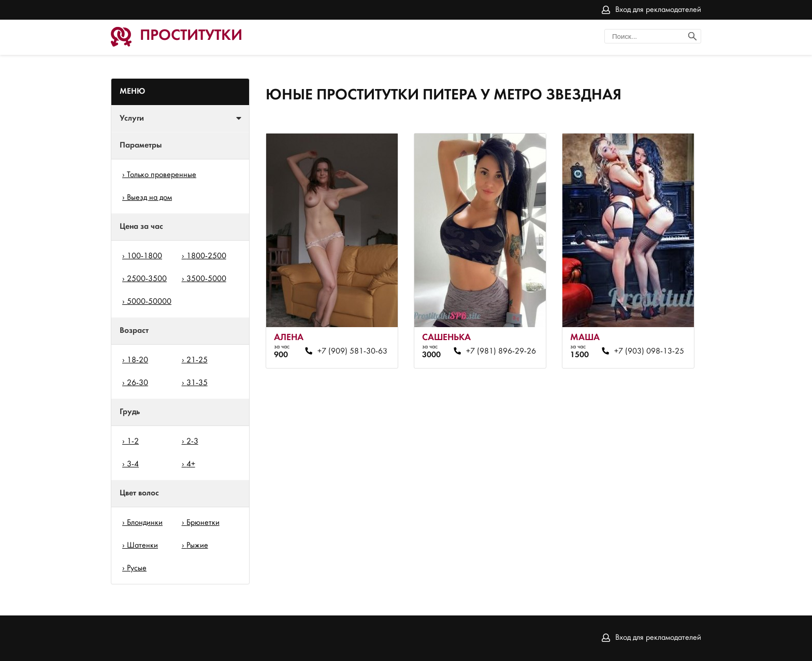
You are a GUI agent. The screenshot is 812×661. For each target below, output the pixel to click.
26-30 (137, 383)
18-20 (137, 360)
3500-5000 (206, 279)
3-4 (133, 464)
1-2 (133, 442)
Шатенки (142, 546)
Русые (137, 568)
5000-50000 (149, 302)
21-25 (197, 360)
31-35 (197, 383)
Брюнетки (203, 523)
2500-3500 (147, 279)
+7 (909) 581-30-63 (352, 351)
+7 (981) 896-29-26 (501, 351)
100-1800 (144, 256)
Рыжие (197, 546)
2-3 (192, 442)
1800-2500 (206, 256)
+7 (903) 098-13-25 (649, 351)
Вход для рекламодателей (658, 10)
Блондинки (145, 523)
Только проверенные (162, 175)
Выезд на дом (149, 198)
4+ (191, 464)
